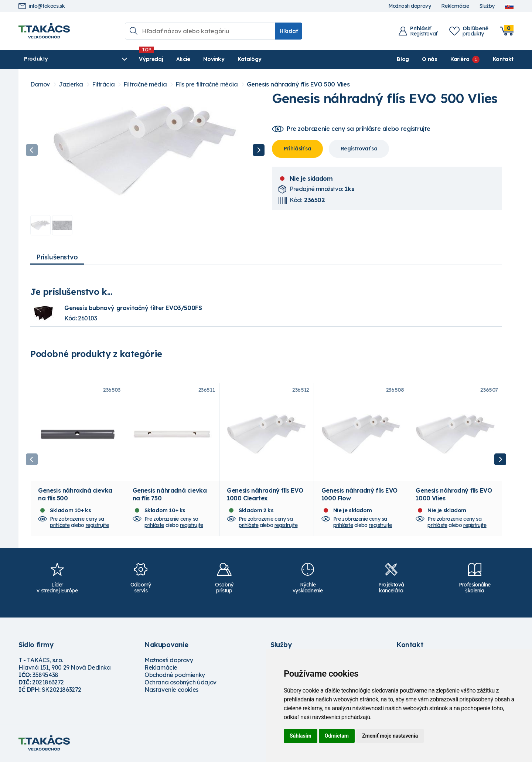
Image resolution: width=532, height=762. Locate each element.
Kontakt (503, 59)
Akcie (163, 59)
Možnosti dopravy (410, 6)
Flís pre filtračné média (207, 84)
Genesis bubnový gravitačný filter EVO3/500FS (133, 308)
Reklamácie (455, 6)
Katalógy (230, 59)
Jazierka (71, 84)
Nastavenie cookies (171, 691)
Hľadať (289, 31)
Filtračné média (145, 84)
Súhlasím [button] (301, 736)
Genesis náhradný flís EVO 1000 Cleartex (265, 496)
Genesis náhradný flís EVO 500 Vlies (298, 84)
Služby (487, 6)
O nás (429, 59)
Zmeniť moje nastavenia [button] (390, 736)
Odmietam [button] (337, 736)
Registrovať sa (359, 149)
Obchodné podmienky (175, 676)
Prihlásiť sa (297, 149)
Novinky (194, 59)
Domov (40, 84)
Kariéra (460, 59)
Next (259, 150)
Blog (403, 59)
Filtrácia (103, 84)
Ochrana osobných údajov (180, 683)
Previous (32, 150)
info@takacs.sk (42, 6)
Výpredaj (131, 59)
